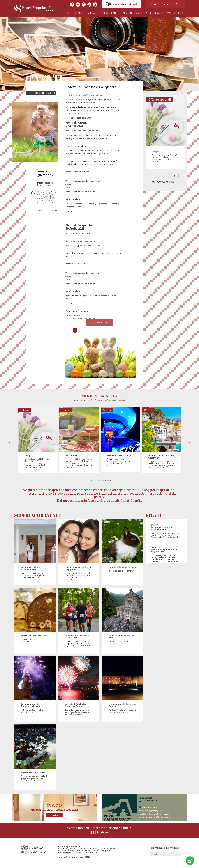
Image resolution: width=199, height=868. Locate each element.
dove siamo (166, 4)
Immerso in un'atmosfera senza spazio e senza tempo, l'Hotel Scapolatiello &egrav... (35, 572)
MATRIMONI (143, 13)
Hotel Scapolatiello (162, 182)
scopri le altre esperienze (100, 481)
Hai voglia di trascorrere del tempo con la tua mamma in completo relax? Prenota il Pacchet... (79, 573)
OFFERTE (181, 13)
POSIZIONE (78, 13)
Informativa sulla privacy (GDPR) (74, 857)
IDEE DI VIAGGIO (168, 13)
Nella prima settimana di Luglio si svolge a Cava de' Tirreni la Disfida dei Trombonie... (35, 776)
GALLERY (131, 13)
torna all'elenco (45, 93)
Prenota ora (99, 322)
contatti (153, 4)
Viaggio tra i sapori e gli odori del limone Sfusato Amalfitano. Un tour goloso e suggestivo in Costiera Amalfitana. (161, 462)
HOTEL (68, 13)
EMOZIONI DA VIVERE (99, 396)
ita (178, 4)
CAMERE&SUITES (92, 13)
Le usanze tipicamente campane (35, 638)
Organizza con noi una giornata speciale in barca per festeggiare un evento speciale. (120, 460)
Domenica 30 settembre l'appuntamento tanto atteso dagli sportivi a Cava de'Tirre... (79, 641)
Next (183, 176)
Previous (174, 176)
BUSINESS (155, 13)
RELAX (123, 13)
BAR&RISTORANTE (110, 13)
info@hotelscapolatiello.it (83, 319)
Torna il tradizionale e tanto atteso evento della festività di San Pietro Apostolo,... (79, 709)
